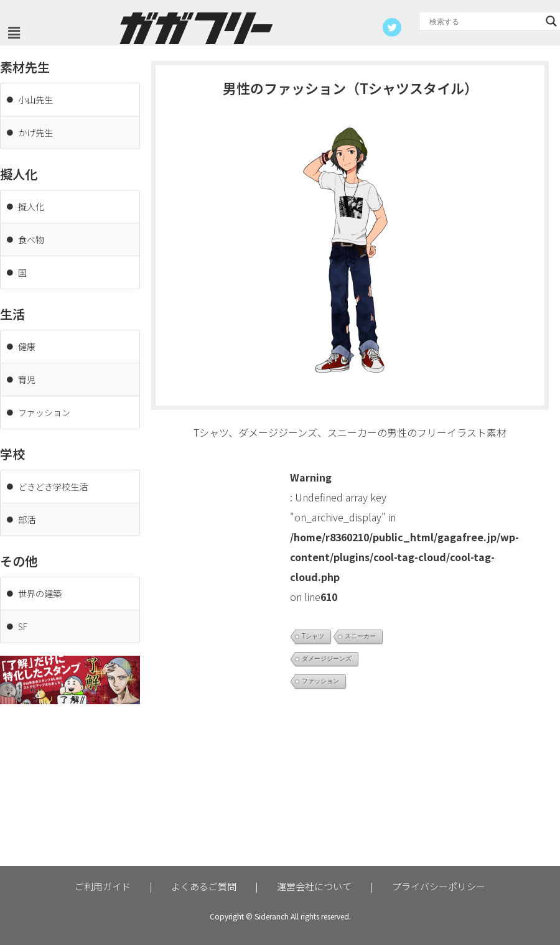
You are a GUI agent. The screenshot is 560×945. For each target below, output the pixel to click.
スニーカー (360, 636)
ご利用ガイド (103, 886)
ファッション (320, 681)
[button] (14, 33)
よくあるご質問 (204, 886)
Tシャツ (313, 636)
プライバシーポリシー (439, 886)
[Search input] (484, 21)
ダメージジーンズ (327, 659)
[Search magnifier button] (551, 21)
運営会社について (314, 886)
